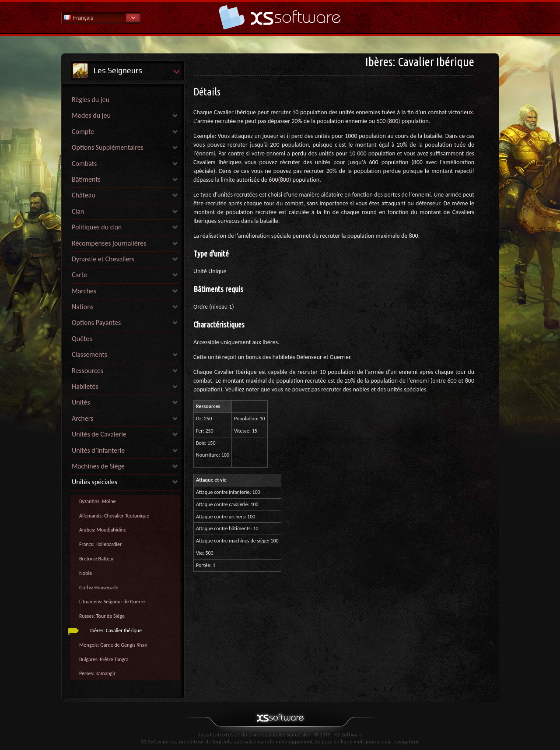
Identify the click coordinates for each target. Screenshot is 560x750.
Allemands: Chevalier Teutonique (114, 516)
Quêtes (82, 339)
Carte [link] (79, 275)
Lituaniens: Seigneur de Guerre (112, 602)
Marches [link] (84, 291)
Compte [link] (83, 132)
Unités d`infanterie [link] (98, 450)
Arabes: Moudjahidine (103, 530)
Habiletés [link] (85, 386)
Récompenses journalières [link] (109, 243)
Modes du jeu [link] (91, 115)
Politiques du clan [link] (97, 227)
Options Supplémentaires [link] (108, 147)
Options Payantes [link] (96, 322)
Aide (280, 17)
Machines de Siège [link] (98, 466)
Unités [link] (81, 402)
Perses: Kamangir (97, 673)
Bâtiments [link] (86, 179)
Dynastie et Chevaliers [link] (103, 259)
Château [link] (84, 195)
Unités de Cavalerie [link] (99, 434)
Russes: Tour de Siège (102, 616)
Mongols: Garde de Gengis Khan (113, 645)
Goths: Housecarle (99, 588)
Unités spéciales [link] (94, 482)
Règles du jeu (91, 100)
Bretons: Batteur (97, 559)
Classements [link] (89, 354)
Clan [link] (78, 211)
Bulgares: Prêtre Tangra (104, 659)
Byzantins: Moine (97, 501)
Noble (86, 573)
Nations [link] (83, 307)
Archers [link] (82, 418)
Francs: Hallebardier (100, 544)
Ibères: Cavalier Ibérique (116, 630)
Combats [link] (84, 164)
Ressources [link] (87, 371)
